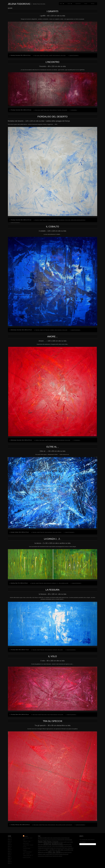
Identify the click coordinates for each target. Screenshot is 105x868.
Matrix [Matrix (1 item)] (66, 848)
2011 (9, 848)
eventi (86, 4)
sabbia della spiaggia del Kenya (78, 220)
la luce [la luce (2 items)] (44, 846)
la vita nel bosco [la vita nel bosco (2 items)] (68, 846)
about (61, 4)
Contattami (83, 842)
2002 (9, 863)
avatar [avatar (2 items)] (63, 838)
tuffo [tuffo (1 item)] (57, 856)
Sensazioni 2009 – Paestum (27, 849)
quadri (41, 55)
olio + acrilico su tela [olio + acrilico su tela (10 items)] (53, 850)
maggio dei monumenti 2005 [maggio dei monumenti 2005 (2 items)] (57, 848)
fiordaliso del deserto (53, 117)
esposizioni (78, 4)
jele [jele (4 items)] (39, 844)
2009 (9, 851)
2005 (9, 858)
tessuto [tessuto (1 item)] (51, 856)
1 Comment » (74, 110)
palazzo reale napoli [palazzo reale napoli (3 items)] (44, 854)
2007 (9, 855)
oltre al (60, 532)
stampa (92, 4)
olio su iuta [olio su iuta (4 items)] (44, 852)
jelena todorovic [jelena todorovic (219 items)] (53, 844)
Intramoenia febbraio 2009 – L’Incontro (27, 853)
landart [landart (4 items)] (61, 846)
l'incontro (59, 110)
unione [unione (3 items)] (60, 856)
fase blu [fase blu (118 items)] (42, 842)
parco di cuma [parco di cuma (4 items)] (54, 854)
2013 (9, 845)
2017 (9, 838)
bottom (37, 440)
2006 (9, 856)
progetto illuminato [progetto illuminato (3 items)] (63, 854)
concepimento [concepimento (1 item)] (41, 840)
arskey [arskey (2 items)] (48, 838)
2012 (9, 846)
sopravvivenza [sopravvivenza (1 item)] (41, 856)
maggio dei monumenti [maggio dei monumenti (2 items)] (44, 848)
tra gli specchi (69, 825)
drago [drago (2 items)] (49, 840)
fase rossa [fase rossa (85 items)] (53, 842)
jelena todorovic (56, 55)
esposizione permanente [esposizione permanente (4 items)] (65, 840)
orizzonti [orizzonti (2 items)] (69, 852)
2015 (9, 841)
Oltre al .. (52, 447)
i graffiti (52, 11)
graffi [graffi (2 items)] (65, 842)
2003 (9, 861)
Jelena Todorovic (19, 4)
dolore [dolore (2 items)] (46, 840)
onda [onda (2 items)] (66, 852)
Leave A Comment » (74, 55)
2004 (9, 860)
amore (50, 440)
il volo (52, 656)
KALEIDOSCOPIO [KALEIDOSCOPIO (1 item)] (67, 844)
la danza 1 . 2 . (52, 539)
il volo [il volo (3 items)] (71, 842)
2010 (9, 850)
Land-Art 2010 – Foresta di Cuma (28, 846)
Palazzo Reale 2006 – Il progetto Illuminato (28, 856)
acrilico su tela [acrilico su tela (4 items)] (42, 838)
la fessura (52, 590)
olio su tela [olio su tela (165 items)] (54, 852)
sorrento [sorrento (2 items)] (47, 856)
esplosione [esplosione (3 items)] (54, 840)
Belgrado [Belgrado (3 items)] (67, 838)
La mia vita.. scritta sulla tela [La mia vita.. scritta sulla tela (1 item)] (53, 846)
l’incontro (52, 62)
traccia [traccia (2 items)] (54, 856)
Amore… (52, 337)
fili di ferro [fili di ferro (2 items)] (61, 842)
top (44, 330)
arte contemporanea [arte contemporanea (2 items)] (56, 838)
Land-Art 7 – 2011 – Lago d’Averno (27, 842)
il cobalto (52, 227)
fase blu (37, 220)
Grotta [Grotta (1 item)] (68, 842)
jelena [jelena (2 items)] (42, 844)
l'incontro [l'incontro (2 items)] (40, 846)
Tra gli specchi (52, 721)
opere (69, 4)
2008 (9, 853)
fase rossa (37, 55)
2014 (9, 843)
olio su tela (63, 55)
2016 (9, 839)
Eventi (26, 836)
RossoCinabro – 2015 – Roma (28, 839)
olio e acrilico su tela (63, 583)
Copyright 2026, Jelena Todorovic (88, 839)
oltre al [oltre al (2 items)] (62, 852)
